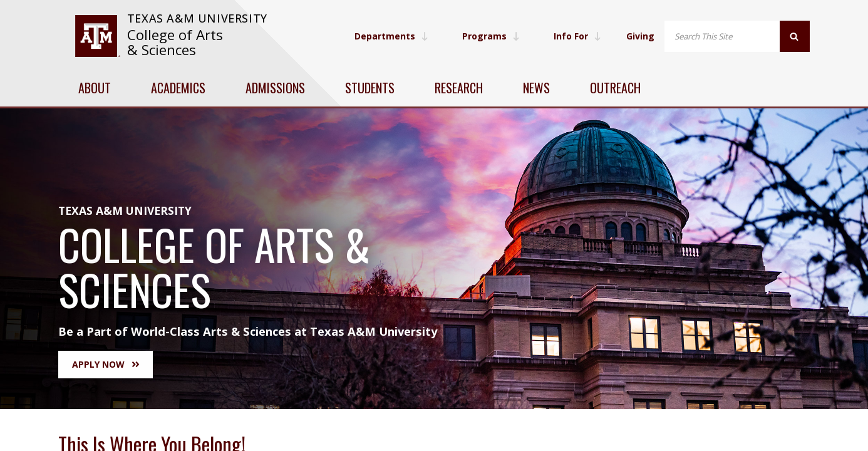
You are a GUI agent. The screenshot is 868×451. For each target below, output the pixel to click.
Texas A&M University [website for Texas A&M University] (197, 18)
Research (459, 88)
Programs (491, 36)
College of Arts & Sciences (175, 42)
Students (370, 88)
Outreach (615, 88)
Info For (577, 36)
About (95, 88)
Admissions (275, 88)
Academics (178, 88)
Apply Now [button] (106, 364)
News (536, 88)
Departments (391, 36)
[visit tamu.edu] (97, 36)
